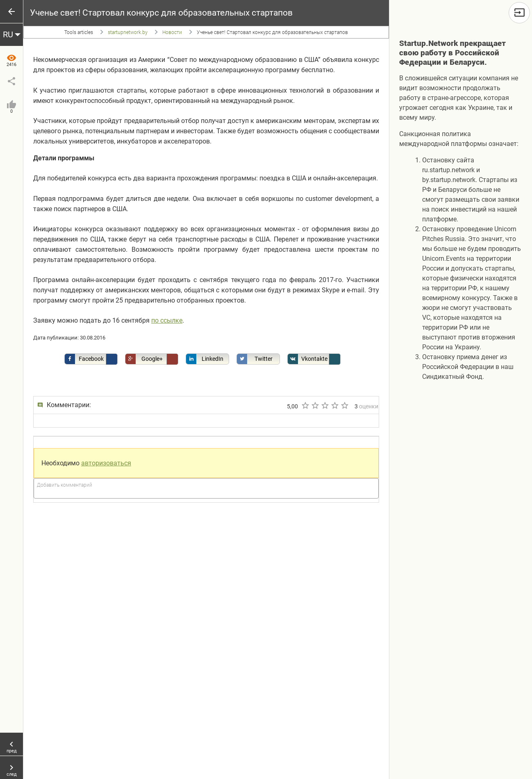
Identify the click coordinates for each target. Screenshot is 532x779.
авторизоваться (106, 463)
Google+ (144, 359)
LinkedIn (205, 359)
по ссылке (167, 320)
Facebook (84, 359)
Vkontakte (308, 359)
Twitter (255, 359)
